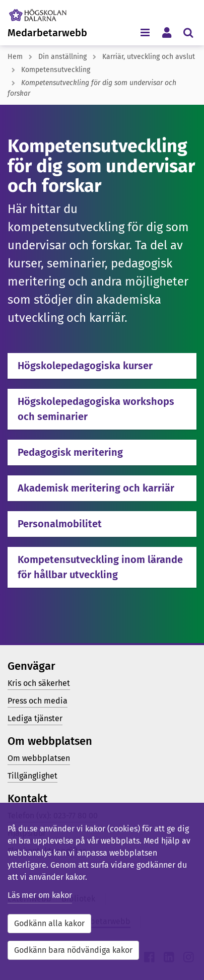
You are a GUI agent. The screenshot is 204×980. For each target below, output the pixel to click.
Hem (15, 57)
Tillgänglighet (32, 776)
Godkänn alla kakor (49, 923)
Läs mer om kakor (40, 895)
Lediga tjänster (35, 718)
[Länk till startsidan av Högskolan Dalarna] (45, 13)
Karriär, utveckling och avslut (149, 57)
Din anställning (62, 57)
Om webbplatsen (39, 758)
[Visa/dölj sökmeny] (188, 32)
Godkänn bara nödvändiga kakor (73, 950)
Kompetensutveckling (56, 70)
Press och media (38, 701)
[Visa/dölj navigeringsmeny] (145, 32)
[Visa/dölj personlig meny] (166, 32)
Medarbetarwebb (47, 33)
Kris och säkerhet (39, 683)
